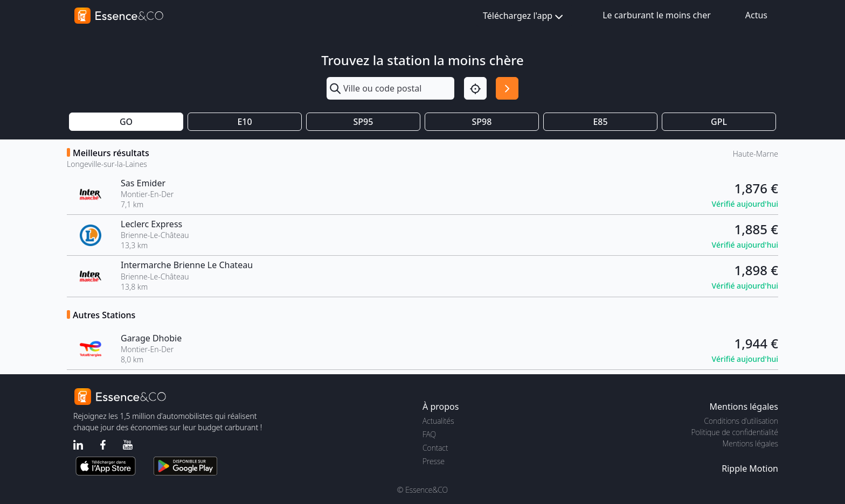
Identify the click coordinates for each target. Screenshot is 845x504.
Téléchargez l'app (524, 16)
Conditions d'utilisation (741, 421)
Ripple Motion (750, 468)
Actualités (438, 421)
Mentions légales (750, 443)
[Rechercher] (507, 88)
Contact (435, 448)
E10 (244, 122)
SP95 (363, 122)
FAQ (429, 434)
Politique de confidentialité (735, 432)
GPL (719, 122)
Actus (756, 15)
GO (126, 122)
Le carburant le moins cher (657, 15)
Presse (434, 461)
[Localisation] (475, 88)
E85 (600, 122)
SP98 (482, 122)
